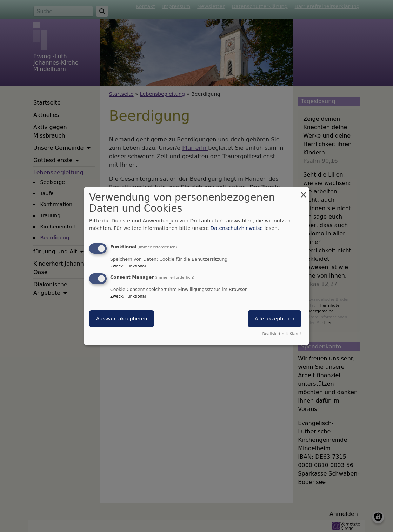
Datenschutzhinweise (237, 228)
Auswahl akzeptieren (122, 319)
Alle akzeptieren (275, 319)
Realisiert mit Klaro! (282, 334)
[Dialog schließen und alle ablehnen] (304, 192)
